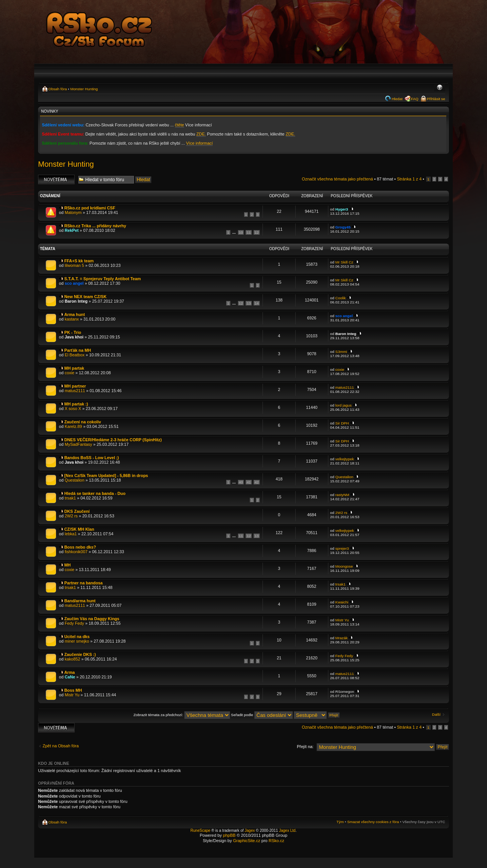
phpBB (229, 835)
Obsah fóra (58, 89)
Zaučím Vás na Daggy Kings (92, 619)
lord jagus (343, 405)
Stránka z (409, 179)
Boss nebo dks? (80, 547)
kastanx (72, 319)
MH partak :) (76, 404)
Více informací (199, 143)
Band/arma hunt (80, 601)
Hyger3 (341, 209)
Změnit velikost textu (440, 88)
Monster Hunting (84, 89)
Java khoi (74, 337)
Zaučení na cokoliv (83, 422)
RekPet (72, 230)
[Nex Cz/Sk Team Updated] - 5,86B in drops (106, 475)
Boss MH (73, 690)
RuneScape (201, 831)
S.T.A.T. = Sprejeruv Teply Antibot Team (103, 279)
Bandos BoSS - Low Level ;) (92, 458)
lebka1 (71, 534)
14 (257, 303)
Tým (340, 822)
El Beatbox (75, 355)
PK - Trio (73, 332)
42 (257, 482)
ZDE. (201, 134)
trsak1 (70, 498)
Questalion (75, 480)
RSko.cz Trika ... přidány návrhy (95, 226)
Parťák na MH (78, 350)
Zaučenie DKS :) (80, 654)
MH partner (75, 386)
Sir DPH (342, 423)
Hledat (397, 99)
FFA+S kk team (79, 261)
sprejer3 (342, 548)
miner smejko (77, 641)
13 (249, 303)
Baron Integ (76, 301)
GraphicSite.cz (247, 841)
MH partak (74, 368)
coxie (69, 373)
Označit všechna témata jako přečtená (337, 179)
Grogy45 (343, 227)
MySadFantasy (78, 444)
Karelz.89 (73, 426)
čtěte (180, 125)
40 (241, 482)
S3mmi (341, 352)
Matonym (73, 212)
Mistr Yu (342, 620)
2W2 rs (71, 516)
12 (257, 232)
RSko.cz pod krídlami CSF (90, 208)
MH (68, 565)
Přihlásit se (436, 99)
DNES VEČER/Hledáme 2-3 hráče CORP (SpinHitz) (113, 440)
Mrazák (341, 638)
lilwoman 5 (74, 265)
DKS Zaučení (77, 511)
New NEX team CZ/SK (85, 297)
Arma (70, 672)
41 (249, 482)
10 (241, 232)
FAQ (415, 99)
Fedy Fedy (74, 623)
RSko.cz (276, 841)
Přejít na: (305, 747)
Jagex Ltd (287, 831)
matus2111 (75, 391)
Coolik (340, 298)
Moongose (344, 566)
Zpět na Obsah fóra (61, 746)
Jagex (250, 831)
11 (249, 232)
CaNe (70, 677)
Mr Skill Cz (344, 262)
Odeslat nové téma (56, 180)
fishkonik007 (76, 552)
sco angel (74, 283)
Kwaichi (342, 602)
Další (437, 714)
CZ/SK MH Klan (79, 529)
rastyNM (342, 495)
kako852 (72, 659)
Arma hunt (75, 314)
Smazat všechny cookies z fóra (373, 822)
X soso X (73, 408)
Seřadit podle (262, 715)
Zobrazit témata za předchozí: (182, 715)
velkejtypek (345, 459)
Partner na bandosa (84, 583)
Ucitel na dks (77, 637)
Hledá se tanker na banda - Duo (95, 493)
